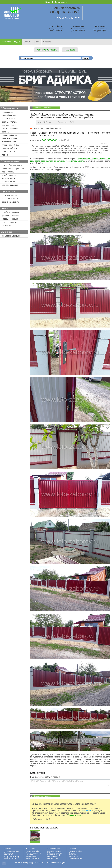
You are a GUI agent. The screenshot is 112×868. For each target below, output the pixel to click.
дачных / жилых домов (12, 165)
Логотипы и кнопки (76, 858)
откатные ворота (9, 195)
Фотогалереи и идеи (12, 851)
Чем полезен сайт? (33, 851)
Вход (48, 2)
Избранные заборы (54, 855)
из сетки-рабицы (9, 138)
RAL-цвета (70, 50)
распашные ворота (10, 199)
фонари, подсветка (10, 216)
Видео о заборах (10, 858)
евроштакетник (9, 119)
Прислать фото (75, 815)
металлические (9, 125)
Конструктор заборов (34, 853)
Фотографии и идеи (11, 42)
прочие (5, 155)
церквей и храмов (10, 185)
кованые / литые (9, 122)
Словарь (47, 42)
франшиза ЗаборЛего (12, 236)
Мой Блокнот (52, 857)
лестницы (6, 225)
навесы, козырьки (10, 219)
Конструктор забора (47, 50)
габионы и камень (10, 152)
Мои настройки (53, 858)
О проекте (73, 853)
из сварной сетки (9, 135)
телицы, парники (9, 222)
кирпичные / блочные (11, 129)
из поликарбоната (10, 148)
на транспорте (8, 178)
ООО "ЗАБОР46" (49, 140)
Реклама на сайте (75, 851)
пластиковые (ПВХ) (11, 145)
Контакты (72, 855)
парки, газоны (8, 172)
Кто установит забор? (12, 857)
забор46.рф (64, 140)
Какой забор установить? (9, 854)
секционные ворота (11, 202)
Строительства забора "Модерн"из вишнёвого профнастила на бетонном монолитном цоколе (70, 160)
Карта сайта (73, 857)
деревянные (7, 112)
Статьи (27, 42)
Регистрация (61, 2)
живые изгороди (9, 142)
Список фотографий (42, 107)
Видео (37, 42)
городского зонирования (13, 169)
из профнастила (9, 115)
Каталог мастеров (32, 858)
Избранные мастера (55, 853)
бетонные (6, 132)
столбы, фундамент (11, 212)
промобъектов (8, 182)
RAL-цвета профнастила (31, 856)
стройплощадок (9, 175)
